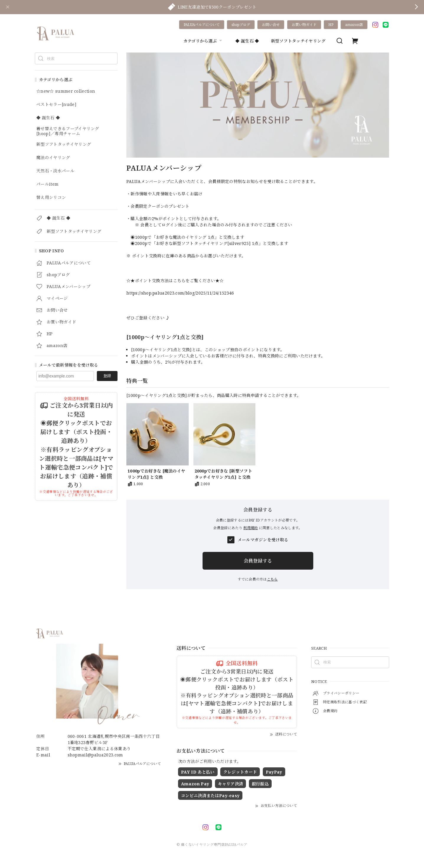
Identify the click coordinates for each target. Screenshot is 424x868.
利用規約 (251, 528)
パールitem (47, 184)
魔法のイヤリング (53, 158)
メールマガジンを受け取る (263, 540)
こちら (272, 579)
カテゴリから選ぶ (204, 41)
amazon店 (354, 25)
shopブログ (241, 25)
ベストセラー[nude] (56, 105)
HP (331, 25)
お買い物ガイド (304, 25)
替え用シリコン (51, 198)
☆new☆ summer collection (66, 91)
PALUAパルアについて (202, 25)
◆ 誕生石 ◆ (247, 41)
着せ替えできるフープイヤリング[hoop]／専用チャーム (68, 131)
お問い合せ (271, 25)
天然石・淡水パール (55, 171)
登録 (107, 376)
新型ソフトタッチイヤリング (298, 41)
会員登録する (258, 561)
